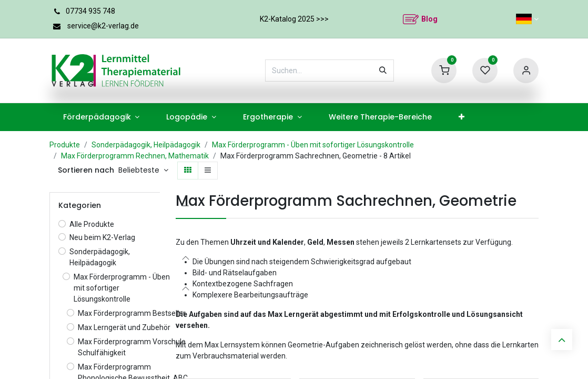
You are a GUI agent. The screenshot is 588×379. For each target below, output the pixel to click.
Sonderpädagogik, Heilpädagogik (146, 145)
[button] (143, 171)
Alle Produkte (92, 224)
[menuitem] (101, 117)
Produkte (65, 145)
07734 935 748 (90, 11)
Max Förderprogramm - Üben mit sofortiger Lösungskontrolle (313, 145)
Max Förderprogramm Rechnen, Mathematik (135, 156)
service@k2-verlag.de (103, 26)
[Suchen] (383, 71)
